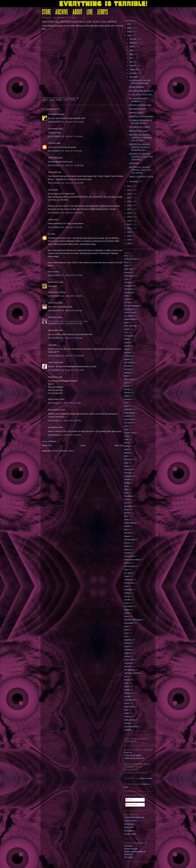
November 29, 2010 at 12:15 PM (66, 183)
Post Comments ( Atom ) (64, 451)
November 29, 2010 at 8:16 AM (65, 151)
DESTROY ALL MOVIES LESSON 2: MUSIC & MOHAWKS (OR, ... (140, 147)
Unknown (52, 143)
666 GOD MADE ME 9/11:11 (141, 91)
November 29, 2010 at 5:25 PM (65, 296)
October (133, 73)
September (134, 69)
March (132, 47)
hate (66, 100)
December (134, 181)
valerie (51, 190)
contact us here (146, 778)
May (131, 54)
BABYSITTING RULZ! (138, 131)
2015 (130, 201)
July (131, 62)
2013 (130, 194)
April (132, 50)
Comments (132, 805)
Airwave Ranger (131, 849)
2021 (130, 224)
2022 (130, 228)
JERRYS (102, 12)
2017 (130, 209)
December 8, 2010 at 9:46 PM (65, 435)
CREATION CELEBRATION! (141, 117)
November (134, 77)
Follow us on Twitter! (133, 755)
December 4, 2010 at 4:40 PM (65, 421)
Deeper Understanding (134, 852)
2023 (130, 232)
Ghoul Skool (56, 100)
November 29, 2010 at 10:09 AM (66, 165)
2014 (130, 198)
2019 (130, 217)
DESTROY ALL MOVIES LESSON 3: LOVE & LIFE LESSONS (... (141, 157)
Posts (129, 800)
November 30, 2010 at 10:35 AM (66, 356)
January (133, 39)
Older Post (119, 445)
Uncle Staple (54, 362)
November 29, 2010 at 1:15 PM (65, 227)
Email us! (128, 753)
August (133, 66)
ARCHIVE (62, 12)
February (134, 43)
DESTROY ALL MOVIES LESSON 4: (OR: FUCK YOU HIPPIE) (79, 22)
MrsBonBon (53, 317)
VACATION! (134, 163)
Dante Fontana (131, 821)
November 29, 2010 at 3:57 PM (65, 275)
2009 (130, 32)
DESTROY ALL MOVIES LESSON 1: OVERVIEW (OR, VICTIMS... (140, 138)
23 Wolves (129, 846)
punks (73, 100)
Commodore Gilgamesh (134, 817)
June (132, 58)
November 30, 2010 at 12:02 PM (66, 370)
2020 (130, 221)
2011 (130, 186)
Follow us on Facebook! (134, 758)
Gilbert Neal (53, 158)
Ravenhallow (54, 282)
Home (83, 445)
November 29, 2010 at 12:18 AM (66, 122)
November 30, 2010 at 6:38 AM (65, 338)
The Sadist (129, 857)
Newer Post (47, 445)
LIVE (90, 12)
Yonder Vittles (130, 834)
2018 (130, 213)
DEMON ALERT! (136, 113)
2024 (130, 236)
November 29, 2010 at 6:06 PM (65, 311)
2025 (130, 240)
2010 (130, 36)
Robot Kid (128, 854)
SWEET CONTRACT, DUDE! (141, 177)
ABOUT (77, 12)
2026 (130, 243)
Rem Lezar (129, 827)
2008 (130, 28)
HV (50, 234)
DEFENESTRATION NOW (140, 105)
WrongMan (129, 831)
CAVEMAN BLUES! (137, 109)
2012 (130, 190)
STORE (46, 12)
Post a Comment (49, 441)
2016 (130, 205)
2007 (130, 24)
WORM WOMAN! (136, 87)
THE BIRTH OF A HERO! (140, 127)
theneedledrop (54, 114)
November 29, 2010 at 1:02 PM (65, 213)
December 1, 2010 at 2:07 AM (64, 403)
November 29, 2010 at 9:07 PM (65, 324)
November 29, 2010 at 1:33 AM (65, 136)
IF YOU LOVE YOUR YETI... (141, 95)
